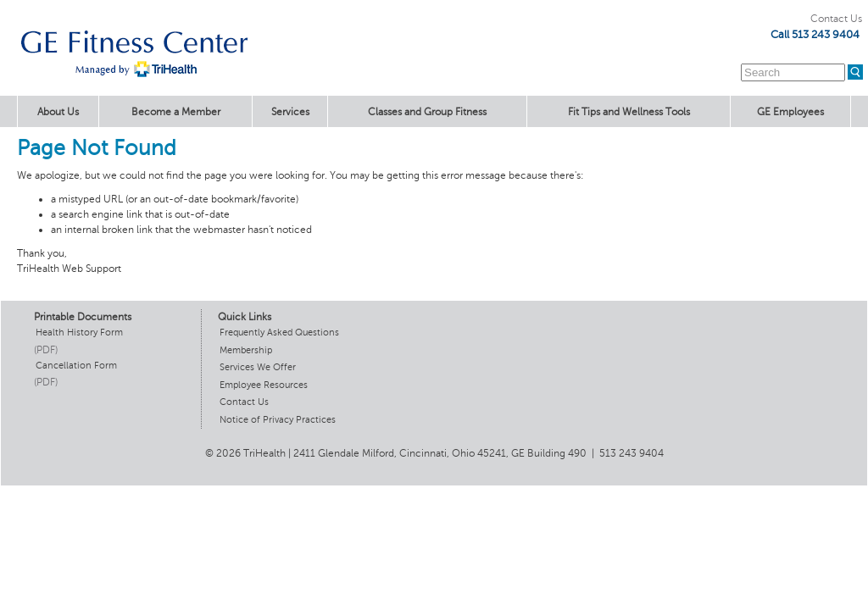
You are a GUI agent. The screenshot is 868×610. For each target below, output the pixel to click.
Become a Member (176, 112)
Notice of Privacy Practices (278, 420)
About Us (58, 112)
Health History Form (79, 333)
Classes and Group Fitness (427, 112)
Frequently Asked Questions (279, 333)
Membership (246, 350)
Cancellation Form (76, 366)
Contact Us (836, 19)
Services (290, 112)
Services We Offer (258, 367)
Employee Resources (264, 385)
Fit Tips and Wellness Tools (629, 112)
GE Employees (790, 112)
